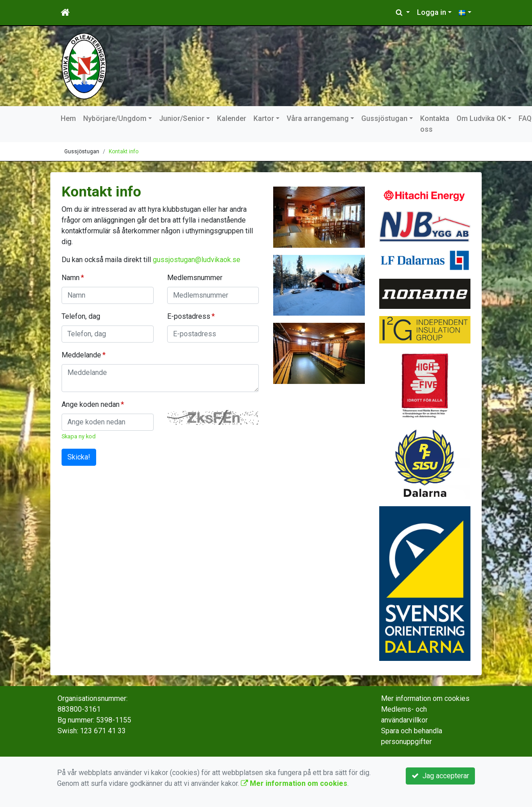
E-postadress (189, 316)
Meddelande (81, 355)
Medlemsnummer (195, 278)
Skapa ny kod (79, 436)
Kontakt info (124, 152)
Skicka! (79, 457)
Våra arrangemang (318, 118)
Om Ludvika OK (481, 118)
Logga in (432, 12)
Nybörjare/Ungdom (115, 118)
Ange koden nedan (91, 404)
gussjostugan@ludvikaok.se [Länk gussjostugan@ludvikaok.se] (197, 260)
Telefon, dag (81, 316)
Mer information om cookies (425, 698)
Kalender (232, 118)
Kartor (264, 118)
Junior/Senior (182, 118)
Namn (71, 278)
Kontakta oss (435, 124)
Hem (68, 118)
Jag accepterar (440, 776)
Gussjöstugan (384, 118)
